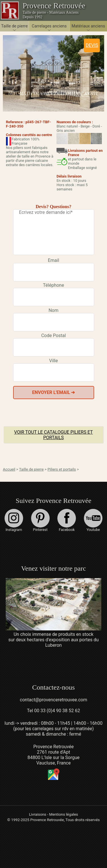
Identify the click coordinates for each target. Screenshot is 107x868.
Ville (53, 361)
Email (54, 260)
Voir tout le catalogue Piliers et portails (54, 435)
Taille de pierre (31, 469)
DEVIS (92, 45)
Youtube (93, 520)
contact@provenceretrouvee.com (54, 700)
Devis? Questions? (53, 207)
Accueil (9, 469)
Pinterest (40, 520)
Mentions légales (63, 814)
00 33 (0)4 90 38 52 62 (57, 711)
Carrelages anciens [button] (49, 26)
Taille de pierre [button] (14, 26)
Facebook (67, 520)
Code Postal (53, 336)
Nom (53, 310)
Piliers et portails (62, 469)
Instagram (14, 520)
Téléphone (54, 285)
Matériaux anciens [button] (88, 26)
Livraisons (38, 814)
